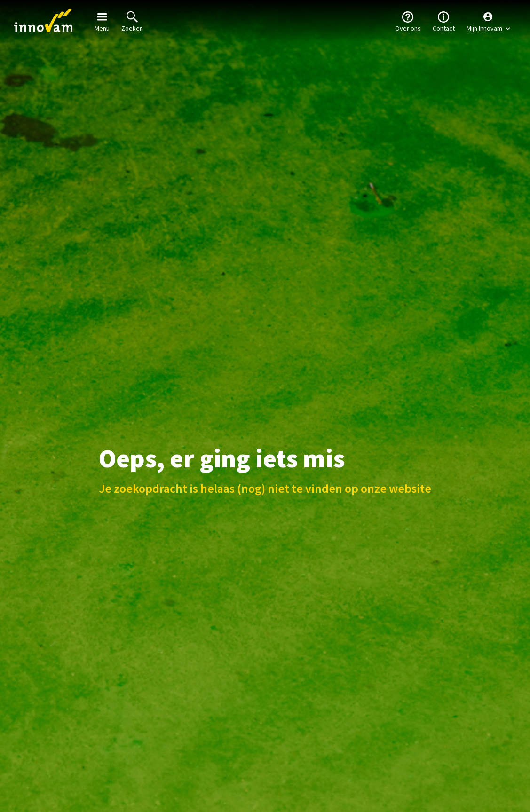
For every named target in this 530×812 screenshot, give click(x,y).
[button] (488, 21)
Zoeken (132, 21)
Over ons (408, 21)
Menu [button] (102, 21)
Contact (444, 21)
